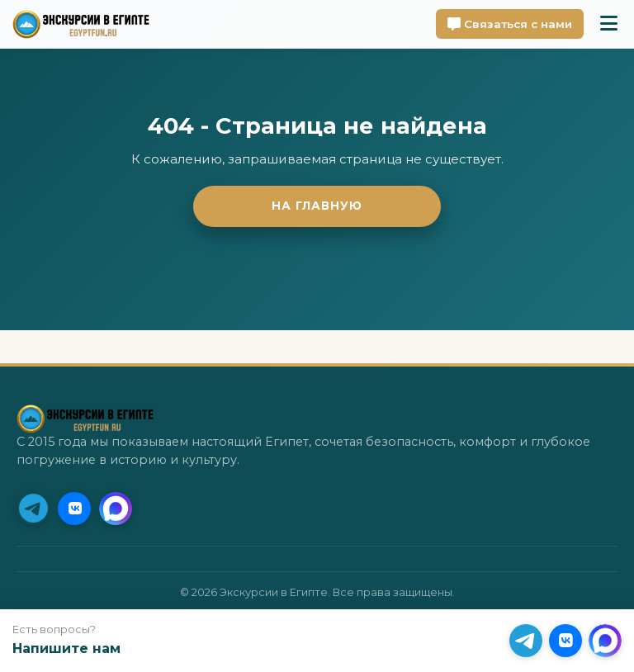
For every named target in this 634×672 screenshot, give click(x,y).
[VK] (74, 509)
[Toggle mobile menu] (609, 24)
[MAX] (116, 509)
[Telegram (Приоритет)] (33, 509)
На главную (317, 206)
